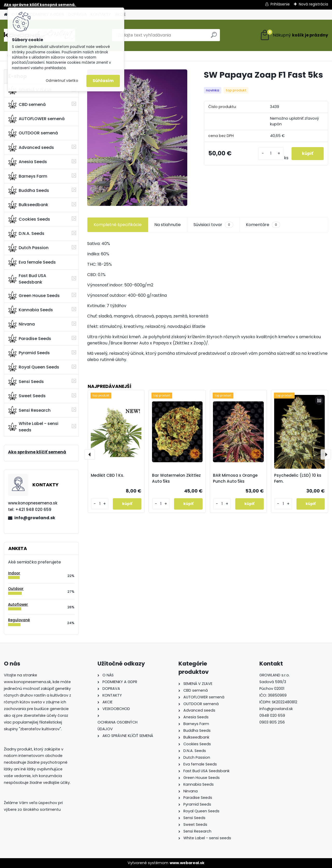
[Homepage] (6, 15)
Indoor (14, 573)
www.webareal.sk (187, 863)
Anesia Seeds (28, 162)
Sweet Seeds (27, 396)
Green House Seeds (34, 295)
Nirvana (22, 324)
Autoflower (18, 605)
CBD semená (27, 104)
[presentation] (90, 454)
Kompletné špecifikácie (118, 225)
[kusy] (271, 153)
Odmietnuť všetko (62, 81)
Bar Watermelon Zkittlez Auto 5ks (176, 478)
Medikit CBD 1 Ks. (107, 475)
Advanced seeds (31, 147)
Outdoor (16, 589)
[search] (214, 37)
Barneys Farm (28, 176)
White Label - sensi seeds (33, 427)
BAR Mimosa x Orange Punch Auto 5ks (235, 478)
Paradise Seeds (30, 338)
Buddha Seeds (29, 190)
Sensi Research (29, 410)
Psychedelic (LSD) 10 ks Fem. (298, 478)
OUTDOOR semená (33, 133)
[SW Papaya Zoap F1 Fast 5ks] (137, 138)
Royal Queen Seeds (34, 367)
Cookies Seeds (29, 219)
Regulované (19, 620)
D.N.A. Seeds (26, 234)
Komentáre (263, 225)
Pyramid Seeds (29, 353)
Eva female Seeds (32, 262)
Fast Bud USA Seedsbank (27, 279)
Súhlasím (103, 81)
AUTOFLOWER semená (36, 119)
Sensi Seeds (26, 381)
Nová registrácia (313, 4)
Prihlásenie (280, 4)
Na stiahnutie (168, 225)
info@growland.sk (35, 518)
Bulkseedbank (28, 205)
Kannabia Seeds (31, 310)
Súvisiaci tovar (213, 225)
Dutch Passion (28, 248)
